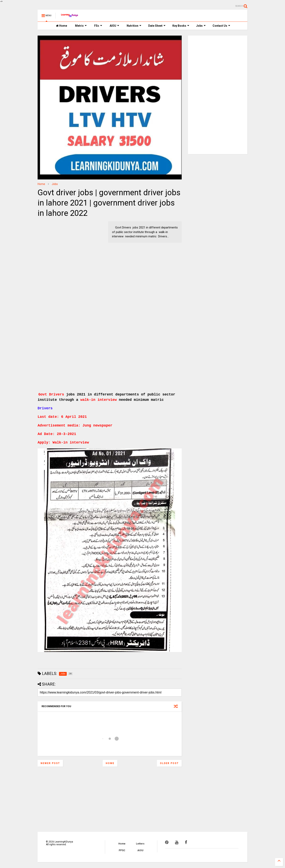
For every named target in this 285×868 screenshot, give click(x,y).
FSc (98, 26)
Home (62, 26)
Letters (140, 844)
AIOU (114, 26)
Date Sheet (157, 26)
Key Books (181, 26)
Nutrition (134, 26)
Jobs (201, 26)
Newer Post (50, 763)
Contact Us (221, 26)
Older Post (169, 763)
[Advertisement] (62, 246)
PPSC (122, 850)
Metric (81, 26)
